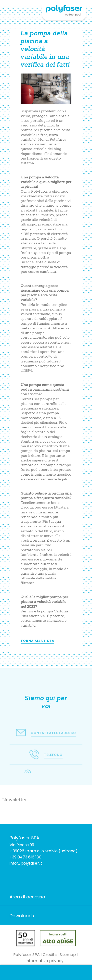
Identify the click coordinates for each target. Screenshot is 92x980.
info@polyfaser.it (26, 863)
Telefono (53, 758)
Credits (50, 955)
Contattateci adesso (53, 734)
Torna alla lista (37, 641)
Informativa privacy (45, 961)
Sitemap (68, 955)
